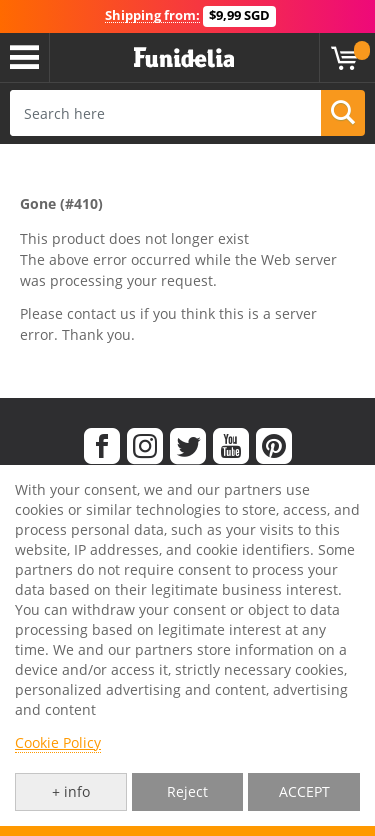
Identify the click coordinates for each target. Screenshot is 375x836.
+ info (71, 791)
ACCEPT (304, 791)
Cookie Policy (58, 742)
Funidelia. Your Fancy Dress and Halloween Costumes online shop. (184, 58)
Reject (187, 791)
